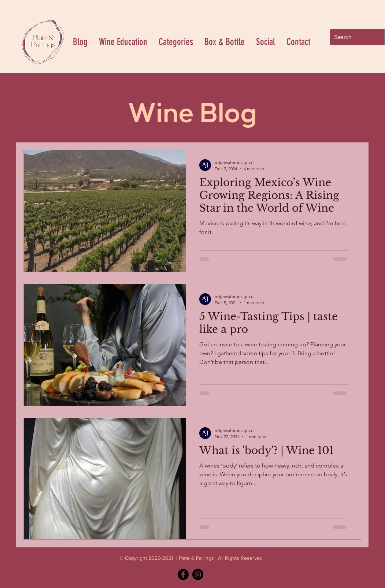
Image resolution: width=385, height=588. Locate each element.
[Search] (351, 37)
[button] (176, 42)
